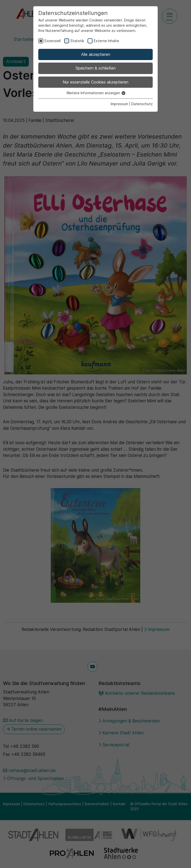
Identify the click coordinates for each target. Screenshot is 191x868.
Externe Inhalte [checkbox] (106, 41)
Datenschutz (142, 104)
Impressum (119, 104)
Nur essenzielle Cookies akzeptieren (95, 82)
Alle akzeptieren (96, 54)
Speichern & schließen (96, 68)
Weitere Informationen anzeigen (96, 93)
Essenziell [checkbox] (53, 41)
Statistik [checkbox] (77, 41)
